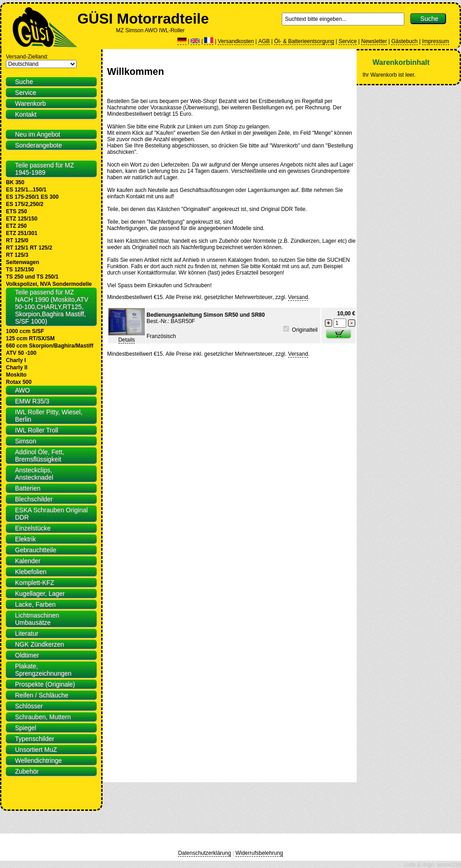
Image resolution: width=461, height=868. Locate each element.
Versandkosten (236, 41)
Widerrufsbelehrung (259, 853)
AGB (264, 41)
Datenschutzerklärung (204, 853)
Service (348, 41)
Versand (298, 297)
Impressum (435, 41)
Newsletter (374, 41)
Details (127, 340)
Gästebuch (404, 41)
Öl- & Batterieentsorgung (304, 41)
